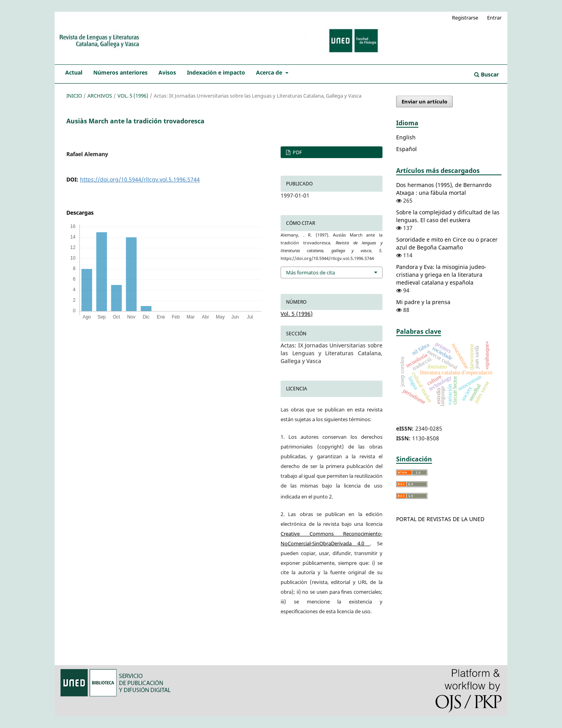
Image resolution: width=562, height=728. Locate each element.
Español (406, 149)
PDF (297, 152)
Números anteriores (120, 72)
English (406, 137)
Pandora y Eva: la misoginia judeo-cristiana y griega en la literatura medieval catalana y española (441, 275)
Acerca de (270, 72)
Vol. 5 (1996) (133, 96)
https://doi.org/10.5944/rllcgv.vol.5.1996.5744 (140, 179)
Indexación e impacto (216, 72)
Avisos (167, 72)
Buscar (486, 74)
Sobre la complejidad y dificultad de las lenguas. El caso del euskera (448, 216)
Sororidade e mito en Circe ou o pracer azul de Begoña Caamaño (447, 243)
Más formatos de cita (310, 272)
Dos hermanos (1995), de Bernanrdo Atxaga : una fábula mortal (444, 189)
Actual (74, 72)
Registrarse (465, 18)
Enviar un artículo (424, 101)
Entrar (494, 18)
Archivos (100, 96)
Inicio (74, 96)
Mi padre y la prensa (423, 302)
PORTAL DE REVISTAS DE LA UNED (440, 519)
